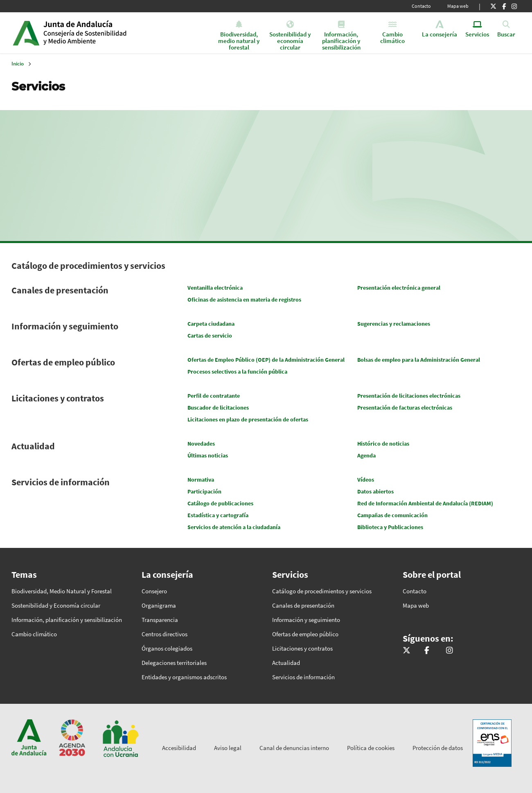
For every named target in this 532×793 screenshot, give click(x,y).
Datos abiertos (375, 491)
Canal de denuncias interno (294, 748)
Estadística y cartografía (218, 515)
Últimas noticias (208, 455)
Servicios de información (61, 482)
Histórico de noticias (383, 444)
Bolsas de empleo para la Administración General (419, 360)
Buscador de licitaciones (218, 408)
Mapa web (458, 6)
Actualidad (33, 446)
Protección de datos (438, 748)
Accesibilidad (179, 748)
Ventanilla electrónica (215, 288)
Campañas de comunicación (392, 515)
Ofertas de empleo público (63, 362)
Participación (204, 491)
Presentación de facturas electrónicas (405, 408)
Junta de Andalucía (26, 33)
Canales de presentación (60, 290)
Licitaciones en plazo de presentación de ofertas (248, 419)
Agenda (366, 455)
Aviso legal (228, 748)
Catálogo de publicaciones (220, 503)
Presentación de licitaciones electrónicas (409, 396)
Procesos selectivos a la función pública (237, 372)
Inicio (106, 33)
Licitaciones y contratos (58, 398)
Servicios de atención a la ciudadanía (234, 527)
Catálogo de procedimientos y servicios (88, 266)
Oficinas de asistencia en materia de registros (244, 300)
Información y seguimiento (65, 326)
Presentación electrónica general (399, 288)
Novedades (201, 444)
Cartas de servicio (210, 336)
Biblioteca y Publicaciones (390, 527)
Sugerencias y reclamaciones (394, 324)
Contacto (421, 6)
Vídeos (366, 480)
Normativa (201, 480)
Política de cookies (371, 748)
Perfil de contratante (214, 396)
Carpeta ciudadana (211, 324)
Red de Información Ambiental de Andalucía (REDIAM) (425, 503)
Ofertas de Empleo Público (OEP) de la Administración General (266, 360)
